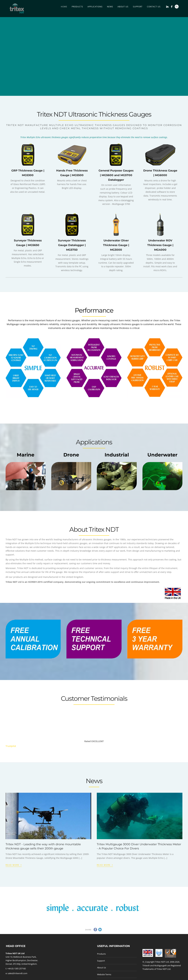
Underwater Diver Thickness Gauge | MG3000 (116, 245)
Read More (14, 865)
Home (64, 7)
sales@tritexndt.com (17, 973)
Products (77, 7)
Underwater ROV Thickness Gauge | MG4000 (160, 245)
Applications (95, 7)
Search (177, 7)
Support (138, 7)
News (110, 7)
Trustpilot (11, 746)
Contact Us (154, 7)
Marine (26, 455)
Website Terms (104, 974)
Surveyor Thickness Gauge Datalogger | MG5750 (72, 245)
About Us (123, 7)
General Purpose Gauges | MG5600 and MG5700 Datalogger (116, 175)
